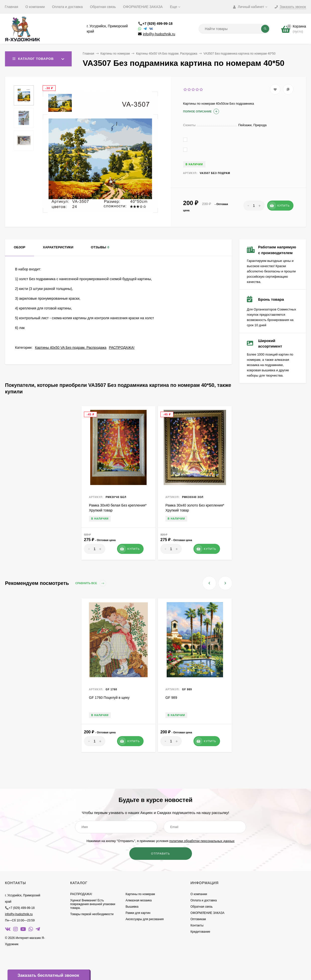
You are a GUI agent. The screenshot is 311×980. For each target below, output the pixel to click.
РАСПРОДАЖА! (122, 348)
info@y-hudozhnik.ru (159, 34)
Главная (11, 7)
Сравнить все (91, 583)
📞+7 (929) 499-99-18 (155, 24)
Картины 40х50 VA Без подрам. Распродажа (167, 54)
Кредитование (200, 932)
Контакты (197, 925)
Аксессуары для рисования (145, 919)
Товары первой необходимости (92, 914)
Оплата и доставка (67, 7)
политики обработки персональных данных (202, 841)
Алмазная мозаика (139, 900)
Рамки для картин (138, 913)
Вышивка (132, 907)
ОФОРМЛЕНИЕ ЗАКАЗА (143, 7)
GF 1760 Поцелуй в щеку (109, 698)
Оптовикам (198, 919)
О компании (35, 7)
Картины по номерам (115, 54)
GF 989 (171, 698)
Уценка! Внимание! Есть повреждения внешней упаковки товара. (93, 904)
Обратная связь (103, 7)
